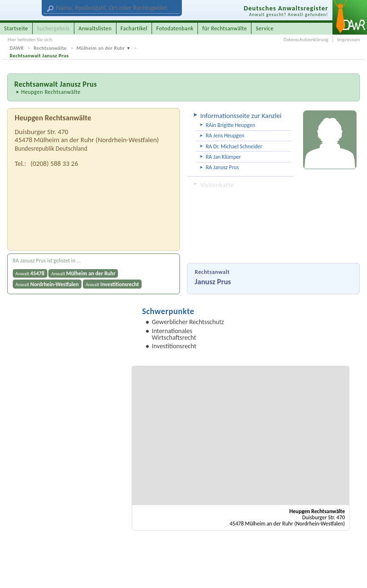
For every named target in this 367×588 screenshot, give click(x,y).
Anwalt (30, 273)
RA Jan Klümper (223, 157)
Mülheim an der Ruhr (101, 48)
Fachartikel (134, 28)
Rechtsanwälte (50, 48)
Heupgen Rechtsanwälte (51, 92)
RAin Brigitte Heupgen (230, 125)
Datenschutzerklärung (306, 40)
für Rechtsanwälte (224, 28)
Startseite (16, 28)
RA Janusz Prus (222, 167)
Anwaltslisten (95, 28)
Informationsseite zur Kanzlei (241, 116)
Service (265, 28)
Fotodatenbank (175, 28)
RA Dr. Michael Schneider (234, 146)
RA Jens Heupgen (225, 136)
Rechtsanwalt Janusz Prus (40, 56)
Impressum (349, 40)
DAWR (17, 48)
